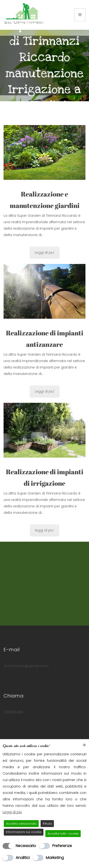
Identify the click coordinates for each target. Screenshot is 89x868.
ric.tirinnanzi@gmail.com (26, 666)
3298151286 (13, 712)
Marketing (55, 858)
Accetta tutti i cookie (63, 834)
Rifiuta (47, 824)
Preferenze (62, 846)
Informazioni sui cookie (24, 832)
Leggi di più (12, 812)
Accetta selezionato (21, 824)
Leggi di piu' (45, 252)
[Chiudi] (84, 745)
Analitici (23, 858)
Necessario (26, 846)
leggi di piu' (44, 530)
